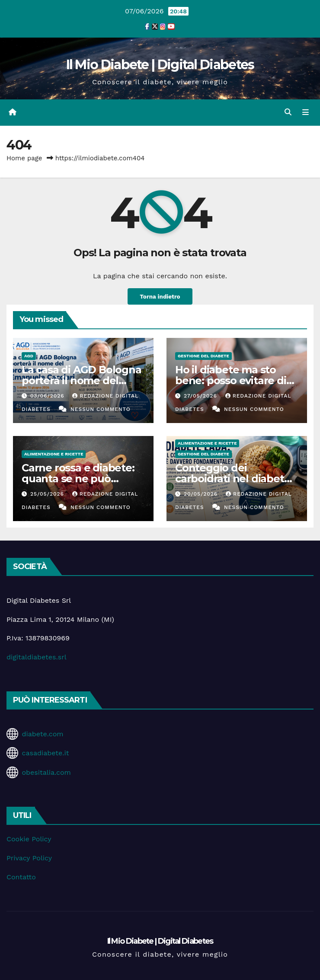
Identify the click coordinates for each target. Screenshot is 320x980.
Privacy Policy (29, 858)
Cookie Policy (29, 839)
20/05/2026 (202, 494)
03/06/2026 (48, 396)
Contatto (21, 877)
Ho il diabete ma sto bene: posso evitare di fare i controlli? (231, 380)
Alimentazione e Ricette (54, 454)
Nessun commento (101, 409)
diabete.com (42, 734)
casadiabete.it (45, 753)
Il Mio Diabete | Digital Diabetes (160, 65)
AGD (29, 356)
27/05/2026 (202, 396)
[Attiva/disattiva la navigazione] (306, 112)
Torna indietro (160, 296)
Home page (24, 158)
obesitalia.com (46, 772)
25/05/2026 (48, 494)
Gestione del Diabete (203, 356)
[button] (288, 112)
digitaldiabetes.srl (37, 657)
